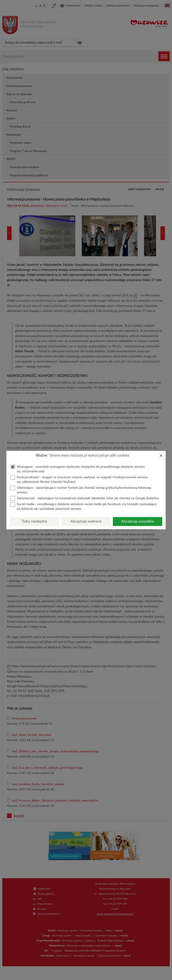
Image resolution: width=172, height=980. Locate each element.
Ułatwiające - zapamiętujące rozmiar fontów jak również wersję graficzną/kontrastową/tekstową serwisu (81, 490)
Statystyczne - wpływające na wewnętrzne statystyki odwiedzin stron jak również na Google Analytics (85, 498)
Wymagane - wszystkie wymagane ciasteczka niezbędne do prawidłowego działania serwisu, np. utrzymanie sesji (78, 469)
